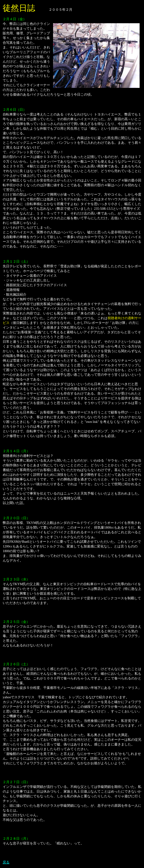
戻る (6, 862)
